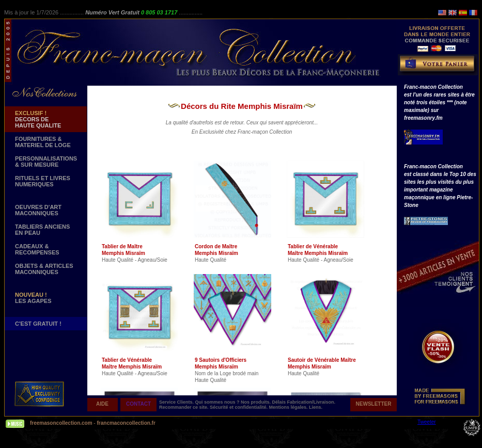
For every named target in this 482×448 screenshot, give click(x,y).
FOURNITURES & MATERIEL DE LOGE (43, 142)
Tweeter (427, 422)
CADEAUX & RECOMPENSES (37, 249)
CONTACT (138, 404)
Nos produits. (256, 402)
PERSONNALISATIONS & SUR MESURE (46, 162)
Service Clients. (177, 402)
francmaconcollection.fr (126, 423)
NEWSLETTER (374, 404)
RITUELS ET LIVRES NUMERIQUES (43, 181)
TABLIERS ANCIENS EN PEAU (42, 230)
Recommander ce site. (184, 407)
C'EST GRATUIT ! (38, 324)
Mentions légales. (289, 407)
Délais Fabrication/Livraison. (304, 402)
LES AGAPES (33, 298)
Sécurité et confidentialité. (239, 407)
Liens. (316, 407)
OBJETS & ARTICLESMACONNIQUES (44, 269)
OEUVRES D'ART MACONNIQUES (38, 210)
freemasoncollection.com (61, 423)
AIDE (102, 404)
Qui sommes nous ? (218, 402)
